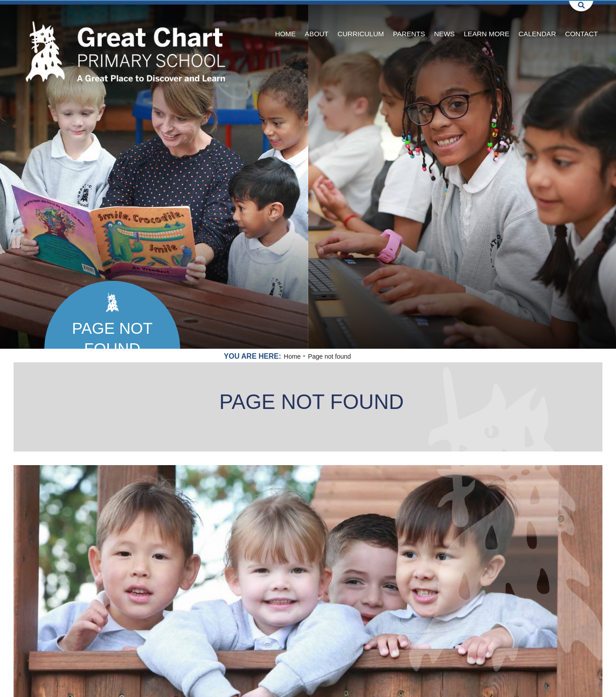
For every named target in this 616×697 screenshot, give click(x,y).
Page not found (112, 338)
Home (292, 356)
